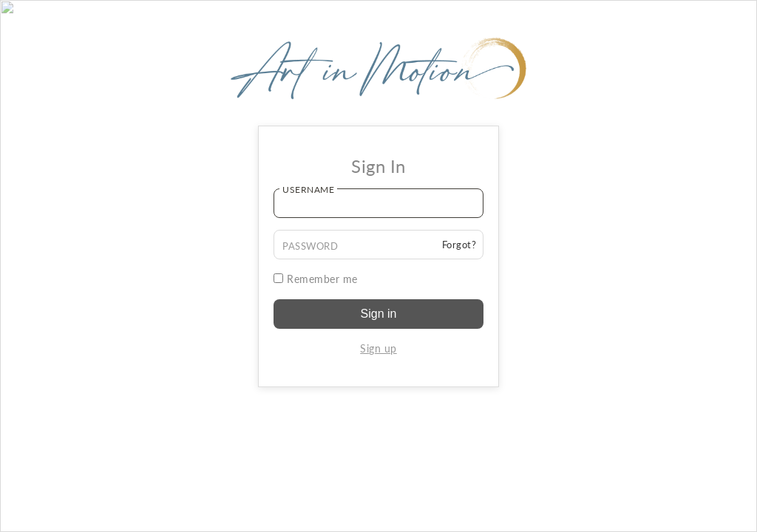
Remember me (316, 279)
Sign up (378, 348)
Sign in (379, 314)
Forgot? (459, 245)
